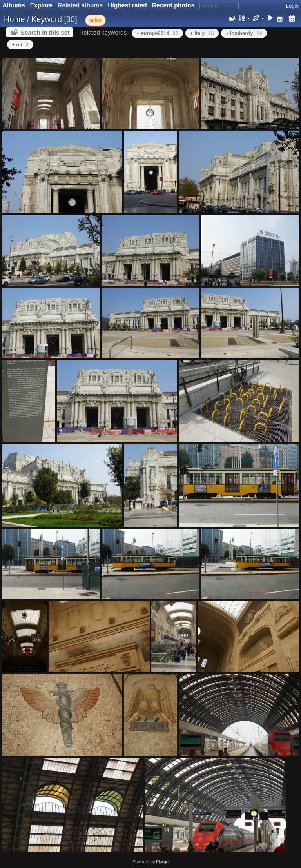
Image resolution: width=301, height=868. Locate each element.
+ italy (202, 33)
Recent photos (173, 5)
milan (95, 20)
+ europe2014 (157, 33)
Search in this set (45, 32)
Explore (41, 5)
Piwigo (162, 862)
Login (292, 6)
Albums (14, 5)
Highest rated (127, 5)
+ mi (20, 45)
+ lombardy (244, 33)
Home (14, 19)
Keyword (47, 19)
